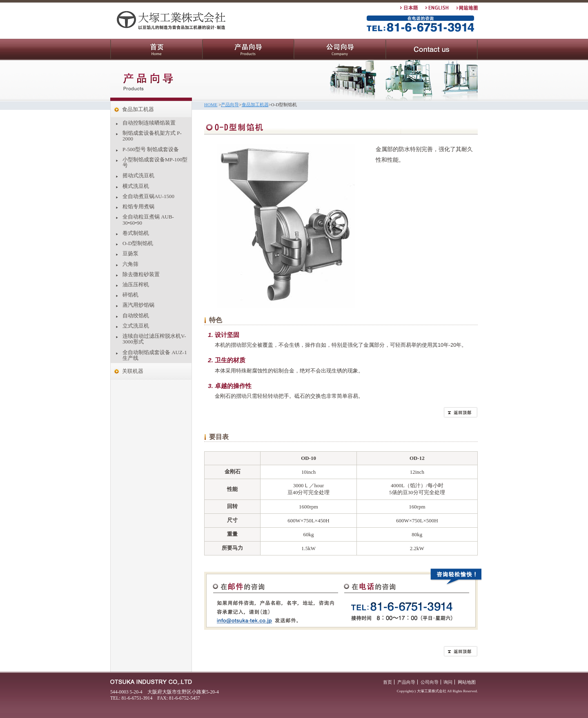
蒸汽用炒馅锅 (138, 305)
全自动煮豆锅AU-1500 (148, 196)
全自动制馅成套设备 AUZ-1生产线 (155, 355)
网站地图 (467, 682)
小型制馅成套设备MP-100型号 (155, 162)
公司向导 (340, 49)
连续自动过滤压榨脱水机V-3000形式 (154, 339)
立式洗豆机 (136, 326)
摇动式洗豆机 (138, 175)
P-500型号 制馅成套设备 (151, 149)
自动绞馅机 (136, 316)
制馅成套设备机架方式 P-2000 (152, 136)
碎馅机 (130, 295)
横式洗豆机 (136, 186)
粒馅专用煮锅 (138, 206)
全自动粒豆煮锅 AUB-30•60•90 (148, 220)
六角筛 (130, 264)
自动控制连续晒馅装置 (149, 123)
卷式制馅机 (136, 233)
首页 (156, 49)
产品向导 (248, 49)
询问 (432, 49)
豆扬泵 (130, 253)
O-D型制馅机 (138, 243)
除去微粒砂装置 (141, 274)
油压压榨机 (136, 284)
